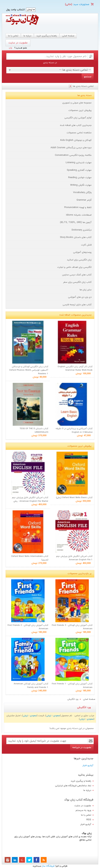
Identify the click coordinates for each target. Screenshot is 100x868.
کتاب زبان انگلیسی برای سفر (77, 282)
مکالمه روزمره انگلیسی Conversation (73, 155)
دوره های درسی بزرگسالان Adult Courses (71, 148)
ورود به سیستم (83, 810)
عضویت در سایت (18, 43)
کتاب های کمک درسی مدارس (77, 275)
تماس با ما (86, 815)
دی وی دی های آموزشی (80, 297)
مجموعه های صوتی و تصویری (77, 103)
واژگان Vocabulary (82, 193)
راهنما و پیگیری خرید (47, 36)
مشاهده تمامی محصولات (79, 133)
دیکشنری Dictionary (82, 230)
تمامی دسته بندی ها (83, 86)
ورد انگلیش (73, 699)
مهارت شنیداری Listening (79, 163)
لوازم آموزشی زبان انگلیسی (78, 118)
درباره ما (27, 36)
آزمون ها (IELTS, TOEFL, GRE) (76, 222)
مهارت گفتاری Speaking (79, 170)
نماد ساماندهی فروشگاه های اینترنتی (73, 786)
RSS (89, 820)
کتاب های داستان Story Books (76, 237)
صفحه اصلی (68, 36)
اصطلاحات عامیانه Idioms (79, 215)
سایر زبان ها (86, 290)
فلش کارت (86, 245)
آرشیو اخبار (88, 766)
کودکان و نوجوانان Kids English (76, 140)
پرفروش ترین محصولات (80, 110)
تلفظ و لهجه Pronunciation (78, 207)
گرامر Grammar (84, 200)
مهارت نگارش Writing (81, 185)
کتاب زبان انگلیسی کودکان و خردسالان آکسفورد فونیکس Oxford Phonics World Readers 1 (29, 370)
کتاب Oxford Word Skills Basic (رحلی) (74, 498)
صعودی (57, 716)
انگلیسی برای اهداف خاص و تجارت (74, 267)
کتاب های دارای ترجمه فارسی (77, 305)
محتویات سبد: (81, 4)
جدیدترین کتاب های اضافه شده (76, 125)
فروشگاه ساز (48, 866)
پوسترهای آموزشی (82, 252)
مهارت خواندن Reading (80, 178)
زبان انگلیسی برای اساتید (79, 260)
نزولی (49, 716)
